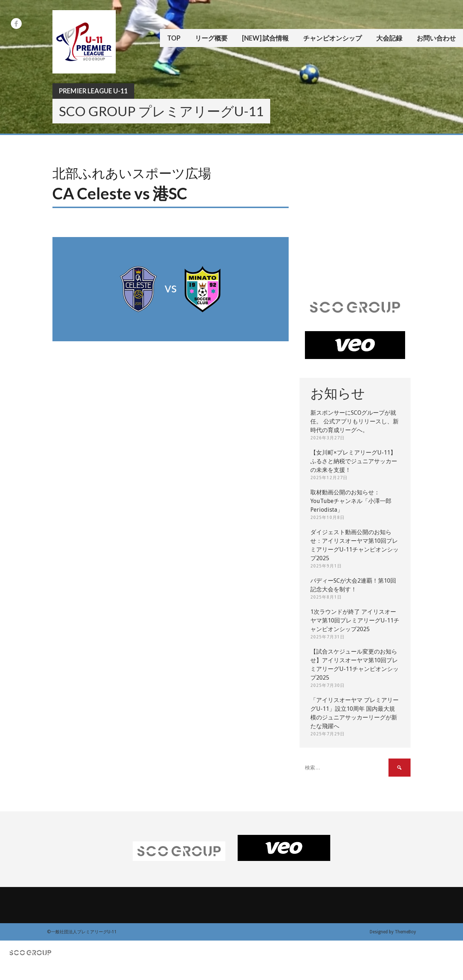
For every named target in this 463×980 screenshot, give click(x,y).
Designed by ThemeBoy (393, 932)
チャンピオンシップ (332, 38)
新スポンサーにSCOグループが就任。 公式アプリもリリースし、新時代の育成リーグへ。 (354, 421)
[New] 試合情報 (265, 38)
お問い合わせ (436, 38)
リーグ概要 (211, 38)
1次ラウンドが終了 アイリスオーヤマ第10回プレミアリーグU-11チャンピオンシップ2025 (355, 620)
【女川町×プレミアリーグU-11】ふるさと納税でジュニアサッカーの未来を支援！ (354, 461)
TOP (174, 38)
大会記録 (389, 38)
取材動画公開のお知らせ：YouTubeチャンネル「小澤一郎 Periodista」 (351, 501)
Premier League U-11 (93, 91)
